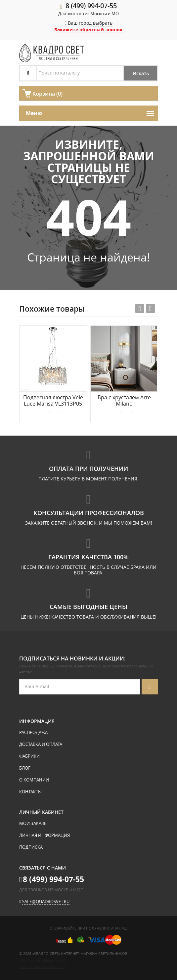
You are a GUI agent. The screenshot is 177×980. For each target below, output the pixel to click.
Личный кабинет (41, 812)
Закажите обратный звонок (88, 30)
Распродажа (33, 732)
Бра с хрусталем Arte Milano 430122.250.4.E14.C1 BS (124, 401)
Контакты (30, 792)
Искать (141, 73)
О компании (34, 780)
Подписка (31, 847)
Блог (25, 768)
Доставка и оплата (41, 744)
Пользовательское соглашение (42, 967)
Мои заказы (33, 823)
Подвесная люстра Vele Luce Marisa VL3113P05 (53, 401)
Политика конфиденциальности (43, 960)
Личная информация (44, 835)
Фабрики (29, 756)
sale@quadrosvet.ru (46, 902)
